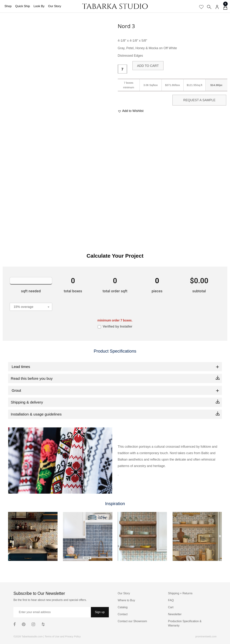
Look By (39, 6)
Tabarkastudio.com (32, 636)
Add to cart (148, 66)
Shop (8, 6)
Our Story (55, 6)
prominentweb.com (206, 636)
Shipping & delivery (27, 402)
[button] (131, 111)
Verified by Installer (118, 326)
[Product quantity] (122, 69)
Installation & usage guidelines (36, 414)
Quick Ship (23, 6)
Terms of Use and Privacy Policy (63, 636)
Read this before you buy (32, 378)
